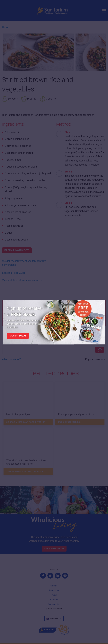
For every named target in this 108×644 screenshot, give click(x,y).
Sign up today (18, 336)
